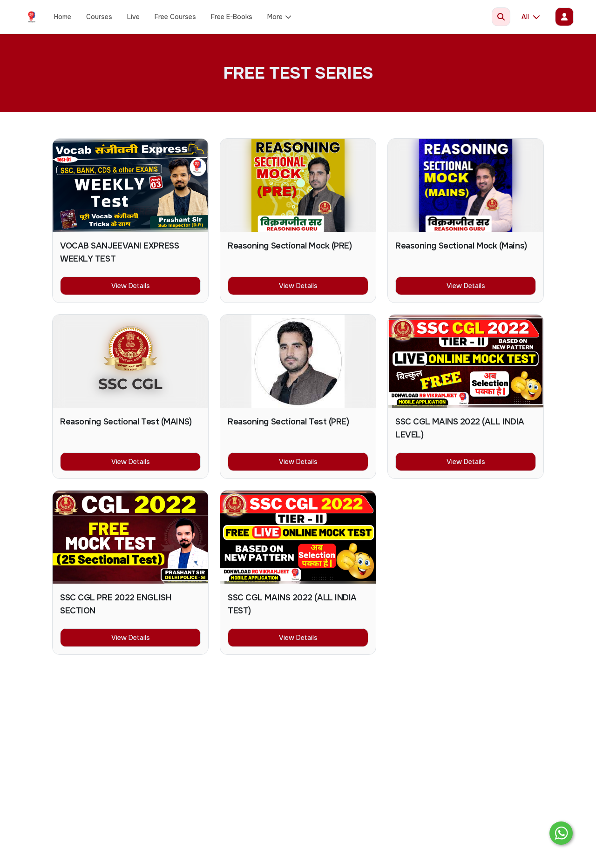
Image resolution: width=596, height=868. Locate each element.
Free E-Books (232, 17)
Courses (99, 17)
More (280, 17)
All (531, 17)
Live (133, 17)
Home (63, 17)
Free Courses (175, 17)
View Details (131, 286)
